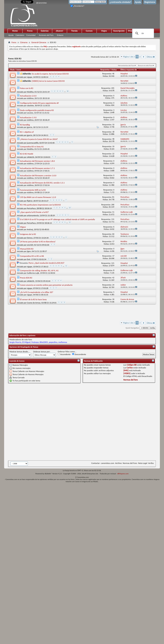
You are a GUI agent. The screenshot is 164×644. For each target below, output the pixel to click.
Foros (30, 31)
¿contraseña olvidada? (120, 2)
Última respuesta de (130, 70)
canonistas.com (107, 463)
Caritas (130, 368)
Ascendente (64, 354)
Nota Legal (143, 463)
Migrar (23, 227)
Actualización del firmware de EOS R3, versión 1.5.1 (42, 183)
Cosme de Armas (34, 303)
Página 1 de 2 (129, 57)
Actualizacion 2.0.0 (28, 96)
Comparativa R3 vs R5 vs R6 (32, 256)
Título (12, 70)
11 (70, 222)
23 (70, 208)
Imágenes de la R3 (28, 234)
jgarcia (30, 127)
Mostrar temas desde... (19, 352)
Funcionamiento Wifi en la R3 (33, 190)
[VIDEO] (127, 373)
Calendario (20, 35)
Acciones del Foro (46, 35)
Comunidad (31, 35)
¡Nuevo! (60, 31)
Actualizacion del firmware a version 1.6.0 (38, 175)
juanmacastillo (33, 143)
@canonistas (41, 3)
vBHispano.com (123, 474)
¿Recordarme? (77, 6)
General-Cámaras (39, 42)
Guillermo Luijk (33, 273)
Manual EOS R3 (27, 249)
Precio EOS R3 (26, 278)
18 (67, 91)
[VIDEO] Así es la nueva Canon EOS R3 (48, 81)
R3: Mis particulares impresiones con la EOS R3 (40, 205)
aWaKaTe (30, 157)
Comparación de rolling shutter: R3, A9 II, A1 (39, 270)
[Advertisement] (41, 422)
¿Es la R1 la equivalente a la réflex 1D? (37, 292)
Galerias (45, 31)
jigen (29, 251)
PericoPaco (31, 208)
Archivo (119, 463)
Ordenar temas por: (42, 352)
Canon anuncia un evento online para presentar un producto (46, 285)
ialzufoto (30, 106)
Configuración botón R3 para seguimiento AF (39, 103)
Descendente (79, 354)
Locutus (30, 113)
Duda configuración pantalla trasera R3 (37, 110)
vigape (30, 77)
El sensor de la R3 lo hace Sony (33, 299)
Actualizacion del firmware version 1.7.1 (37, 168)
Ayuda (138, 2)
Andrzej (30, 229)
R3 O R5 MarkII (27, 154)
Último (151, 57)
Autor (19, 70)
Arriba (153, 328)
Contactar (96, 463)
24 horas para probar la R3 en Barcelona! (38, 242)
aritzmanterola (33, 215)
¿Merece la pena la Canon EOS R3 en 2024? (39, 139)
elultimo (30, 98)
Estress (30, 238)
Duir (29, 259)
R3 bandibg (25, 125)
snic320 (30, 245)
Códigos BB (132, 365)
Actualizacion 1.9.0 (28, 117)
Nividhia (30, 92)
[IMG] (126, 370)
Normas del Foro (130, 463)
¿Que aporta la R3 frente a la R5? (34, 212)
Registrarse (150, 2)
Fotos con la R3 (27, 88)
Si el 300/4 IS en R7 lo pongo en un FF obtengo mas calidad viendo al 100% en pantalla (58, 219)
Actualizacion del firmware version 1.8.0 (37, 161)
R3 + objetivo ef (27, 132)
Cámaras (24, 42)
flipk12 (30, 201)
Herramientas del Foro (126, 66)
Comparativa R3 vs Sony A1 (32, 147)
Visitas (114, 70)
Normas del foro (131, 380)
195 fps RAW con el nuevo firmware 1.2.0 (38, 197)
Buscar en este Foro (145, 66)
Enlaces (60, 35)
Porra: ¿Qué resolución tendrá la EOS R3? (47, 263)
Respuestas (105, 70)
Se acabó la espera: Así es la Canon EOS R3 (50, 74)
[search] (143, 33)
